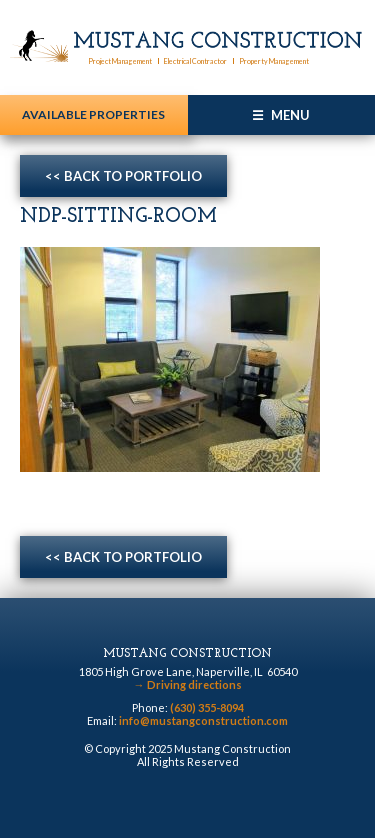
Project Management (120, 61)
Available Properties (93, 114)
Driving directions (188, 684)
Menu (290, 115)
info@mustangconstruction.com (203, 720)
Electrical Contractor (195, 61)
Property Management (274, 61)
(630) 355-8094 (207, 707)
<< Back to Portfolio (123, 176)
